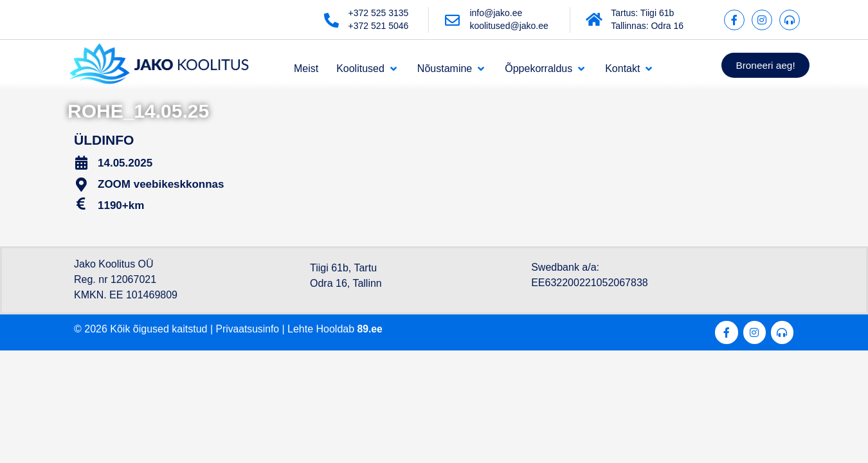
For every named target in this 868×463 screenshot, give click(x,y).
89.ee (372, 329)
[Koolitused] (368, 69)
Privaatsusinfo (249, 329)
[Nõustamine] (452, 69)
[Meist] (306, 69)
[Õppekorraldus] (546, 69)
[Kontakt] (630, 69)
